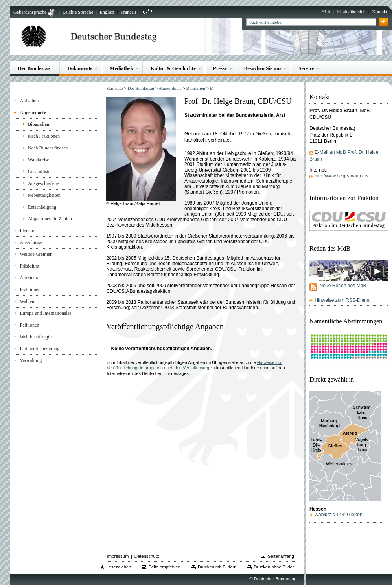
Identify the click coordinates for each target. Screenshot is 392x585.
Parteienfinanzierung (40, 349)
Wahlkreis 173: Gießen (338, 515)
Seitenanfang (281, 556)
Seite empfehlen (164, 567)
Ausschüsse (31, 242)
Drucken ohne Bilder (274, 567)
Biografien (39, 124)
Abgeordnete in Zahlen (50, 219)
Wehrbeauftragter (36, 337)
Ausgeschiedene (43, 183)
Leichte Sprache (78, 12)
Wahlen (27, 301)
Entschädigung (42, 207)
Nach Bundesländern (48, 148)
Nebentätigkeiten (44, 195)
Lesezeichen (119, 567)
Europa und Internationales (45, 313)
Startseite (114, 88)
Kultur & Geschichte (173, 68)
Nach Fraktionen (44, 136)
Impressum (118, 556)
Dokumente (80, 68)
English (107, 12)
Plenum (27, 231)
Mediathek (121, 68)
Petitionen (29, 325)
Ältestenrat (30, 278)
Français (129, 12)
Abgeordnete (33, 113)
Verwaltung (31, 360)
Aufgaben (29, 101)
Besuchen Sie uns (263, 68)
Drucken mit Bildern (217, 567)
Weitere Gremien (36, 254)
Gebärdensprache (30, 12)
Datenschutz (147, 556)
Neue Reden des (343, 286)
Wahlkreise (39, 160)
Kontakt (380, 12)
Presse (220, 68)
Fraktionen (30, 290)
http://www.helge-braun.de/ (341, 176)
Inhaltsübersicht (352, 12)
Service (306, 68)
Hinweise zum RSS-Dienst (342, 300)
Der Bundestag (34, 68)
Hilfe (327, 12)
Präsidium (29, 266)
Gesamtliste (39, 172)
